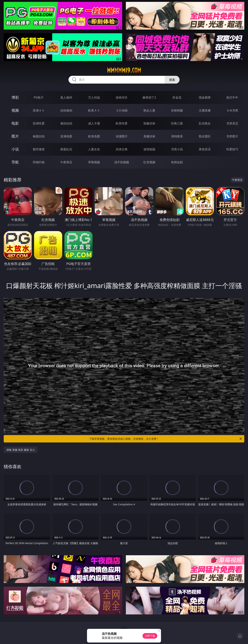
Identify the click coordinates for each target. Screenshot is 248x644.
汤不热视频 (122, 162)
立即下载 (150, 636)
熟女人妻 (149, 110)
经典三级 (177, 123)
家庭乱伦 (66, 149)
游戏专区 (122, 97)
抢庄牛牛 (232, 97)
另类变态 (232, 123)
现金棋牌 (205, 97)
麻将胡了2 (149, 97)
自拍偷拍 (66, 110)
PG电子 (39, 97)
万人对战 (94, 97)
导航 (15, 162)
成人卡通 (94, 123)
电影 (15, 123)
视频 (15, 110)
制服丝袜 (149, 123)
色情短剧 (177, 162)
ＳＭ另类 (232, 110)
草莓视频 (94, 162)
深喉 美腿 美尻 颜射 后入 (21, 450)
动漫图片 (122, 136)
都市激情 (39, 149)
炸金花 (177, 97)
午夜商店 (66, 162)
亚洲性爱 (39, 123)
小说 (15, 149)
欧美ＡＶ (94, 110)
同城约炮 (39, 162)
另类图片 (232, 136)
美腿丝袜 (149, 136)
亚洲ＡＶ (39, 110)
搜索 (172, 80)
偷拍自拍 (66, 123)
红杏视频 (149, 162)
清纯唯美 (177, 136)
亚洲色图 (66, 136)
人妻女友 (94, 149)
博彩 (15, 97)
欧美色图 (94, 136)
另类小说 (177, 149)
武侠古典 (122, 149)
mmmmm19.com (124, 70)
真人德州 (66, 97)
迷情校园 (149, 149)
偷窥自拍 (39, 136)
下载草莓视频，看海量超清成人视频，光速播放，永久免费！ (166, 439)
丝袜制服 (177, 110)
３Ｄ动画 (122, 110)
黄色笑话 (205, 149)
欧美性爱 (122, 123)
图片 (15, 136)
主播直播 (205, 110)
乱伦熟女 (205, 123)
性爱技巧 (232, 149)
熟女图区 (205, 136)
